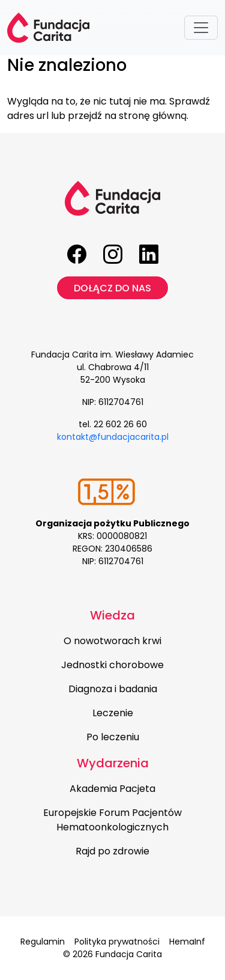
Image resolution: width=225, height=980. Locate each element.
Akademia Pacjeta (112, 789)
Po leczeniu (113, 737)
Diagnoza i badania (113, 689)
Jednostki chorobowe (112, 665)
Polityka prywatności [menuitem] (117, 942)
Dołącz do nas (112, 288)
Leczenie (113, 713)
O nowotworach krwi (112, 641)
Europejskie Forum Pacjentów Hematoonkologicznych (112, 820)
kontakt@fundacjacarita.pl (113, 437)
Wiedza (112, 615)
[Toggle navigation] (201, 28)
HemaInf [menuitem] (187, 942)
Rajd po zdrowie (112, 851)
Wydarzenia (113, 763)
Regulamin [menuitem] (43, 942)
